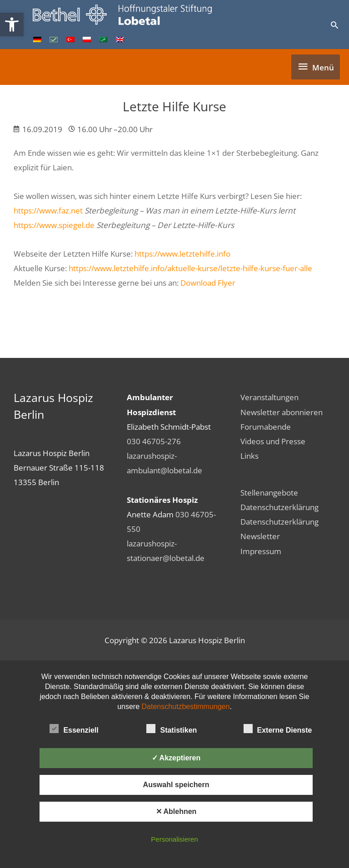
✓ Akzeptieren (176, 758)
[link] (12, 25)
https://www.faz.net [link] (48, 210)
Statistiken (172, 729)
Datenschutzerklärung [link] (279, 507)
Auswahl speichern (176, 785)
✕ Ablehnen (176, 811)
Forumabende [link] (266, 427)
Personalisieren (174, 839)
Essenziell (74, 729)
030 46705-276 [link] (154, 441)
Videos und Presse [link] (273, 441)
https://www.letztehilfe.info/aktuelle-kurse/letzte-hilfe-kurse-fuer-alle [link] (190, 268)
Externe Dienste (278, 729)
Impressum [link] (261, 551)
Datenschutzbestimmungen (186, 707)
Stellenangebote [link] (269, 492)
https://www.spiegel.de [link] (54, 225)
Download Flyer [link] (208, 283)
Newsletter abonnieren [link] (282, 412)
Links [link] (249, 456)
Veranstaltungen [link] (269, 397)
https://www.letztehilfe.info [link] (182, 253)
